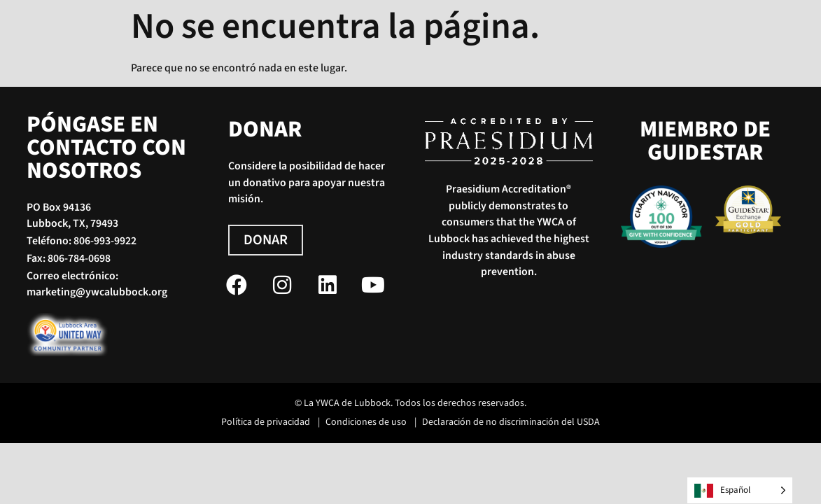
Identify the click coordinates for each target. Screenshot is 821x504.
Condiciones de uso (366, 422)
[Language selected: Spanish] (740, 490)
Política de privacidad (266, 422)
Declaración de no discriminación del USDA (511, 422)
